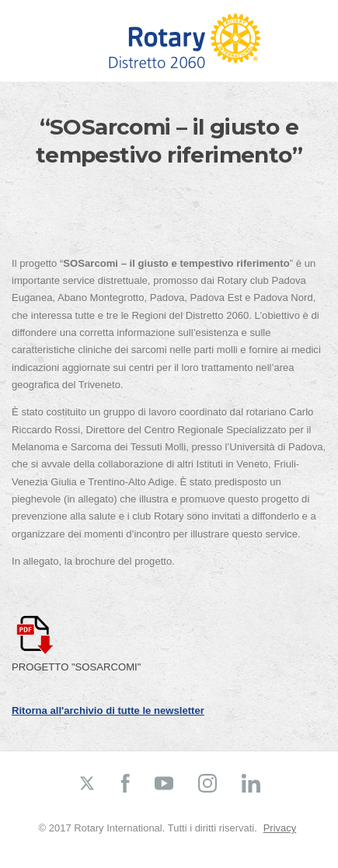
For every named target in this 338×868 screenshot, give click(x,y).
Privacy (280, 828)
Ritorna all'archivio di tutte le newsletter (108, 710)
